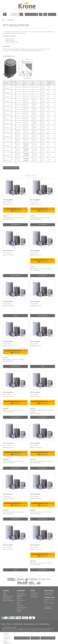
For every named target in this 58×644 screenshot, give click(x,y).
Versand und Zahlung (44, 624)
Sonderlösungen (34, 597)
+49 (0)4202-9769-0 (50, 598)
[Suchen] (21, 14)
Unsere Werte (20, 606)
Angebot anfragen (15, 276)
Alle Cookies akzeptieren (48, 638)
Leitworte (19, 612)
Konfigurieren (35, 638)
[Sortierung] (31, 176)
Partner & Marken (21, 600)
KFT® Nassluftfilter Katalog (11, 168)
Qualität (19, 598)
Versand (21, 629)
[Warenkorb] (52, 14)
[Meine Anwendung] (32, 14)
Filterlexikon (33, 595)
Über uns (19, 604)
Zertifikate (19, 610)
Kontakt (3, 624)
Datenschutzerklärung (29, 624)
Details (15, 316)
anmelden (24, 209)
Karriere (19, 602)
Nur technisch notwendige (22, 638)
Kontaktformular (48, 608)
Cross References (34, 593)
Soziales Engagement (22, 608)
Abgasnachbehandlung (8, 600)
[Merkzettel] (41, 14)
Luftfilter (5, 593)
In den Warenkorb (15, 225)
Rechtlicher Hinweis (18, 624)
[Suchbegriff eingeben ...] (15, 14)
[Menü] (5, 14)
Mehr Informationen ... (7, 642)
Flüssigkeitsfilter (7, 598)
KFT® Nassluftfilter (8, 200)
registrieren (17, 211)
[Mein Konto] (45, 14)
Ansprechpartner (21, 593)
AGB (37, 624)
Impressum (9, 624)
